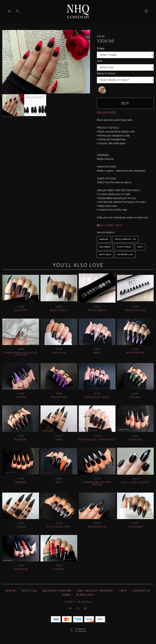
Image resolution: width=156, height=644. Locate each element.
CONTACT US (141, 591)
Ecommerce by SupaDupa (80, 630)
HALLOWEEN (105, 247)
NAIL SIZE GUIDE (106, 112)
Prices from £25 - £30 (125, 239)
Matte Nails (105, 255)
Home (67, 595)
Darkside (104, 239)
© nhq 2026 (85, 595)
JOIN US (11, 591)
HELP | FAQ (29, 591)
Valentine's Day (125, 255)
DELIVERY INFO (111, 225)
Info (124, 591)
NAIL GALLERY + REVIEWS (95, 591)
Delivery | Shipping (57, 591)
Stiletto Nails (124, 247)
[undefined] (102, 90)
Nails (140, 247)
